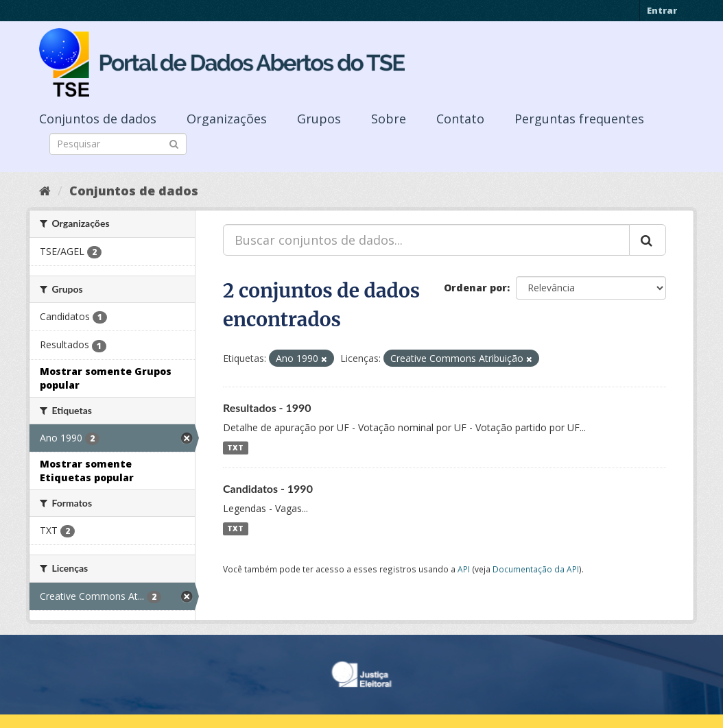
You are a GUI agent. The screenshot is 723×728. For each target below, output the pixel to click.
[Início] (45, 191)
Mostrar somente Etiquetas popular (87, 471)
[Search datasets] (118, 144)
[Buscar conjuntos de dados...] (426, 240)
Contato (460, 119)
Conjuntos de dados (98, 119)
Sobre (389, 119)
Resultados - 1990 (267, 408)
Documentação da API (536, 569)
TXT (235, 448)
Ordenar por (475, 288)
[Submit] (174, 143)
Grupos (319, 119)
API (464, 569)
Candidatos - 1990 (268, 488)
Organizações (227, 119)
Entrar (662, 10)
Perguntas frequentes (579, 119)
